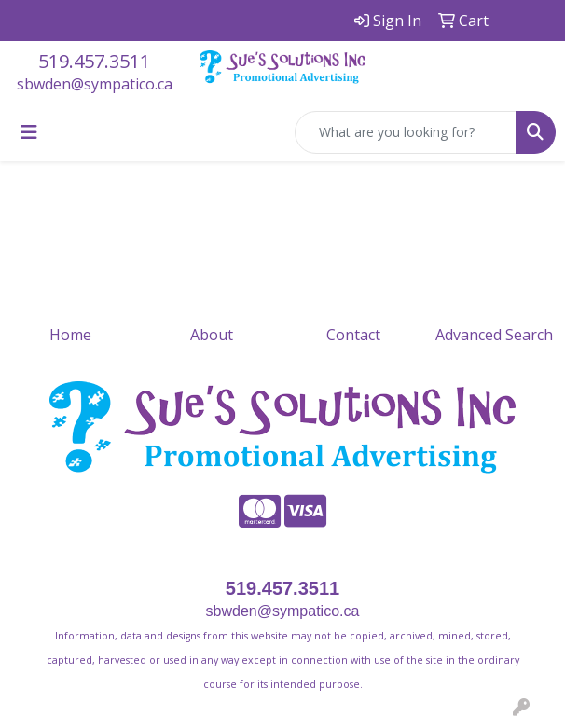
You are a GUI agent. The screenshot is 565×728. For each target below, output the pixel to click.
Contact (353, 335)
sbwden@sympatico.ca (95, 84)
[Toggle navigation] (29, 132)
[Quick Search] (406, 132)
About (212, 335)
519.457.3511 (94, 61)
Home (70, 335)
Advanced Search (494, 335)
